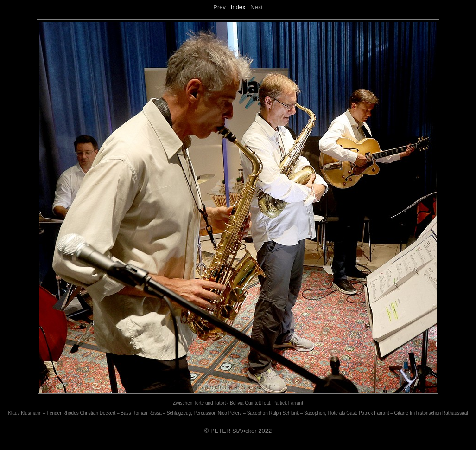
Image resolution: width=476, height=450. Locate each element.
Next (257, 7)
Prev (219, 7)
